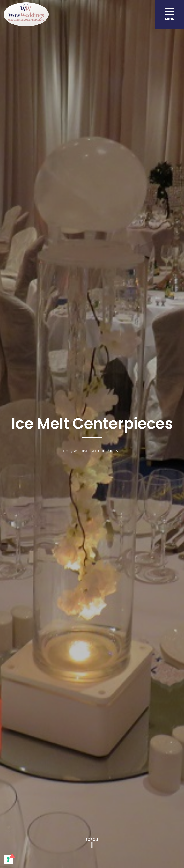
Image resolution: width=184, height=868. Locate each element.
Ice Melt (117, 451)
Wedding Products (90, 451)
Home (65, 451)
